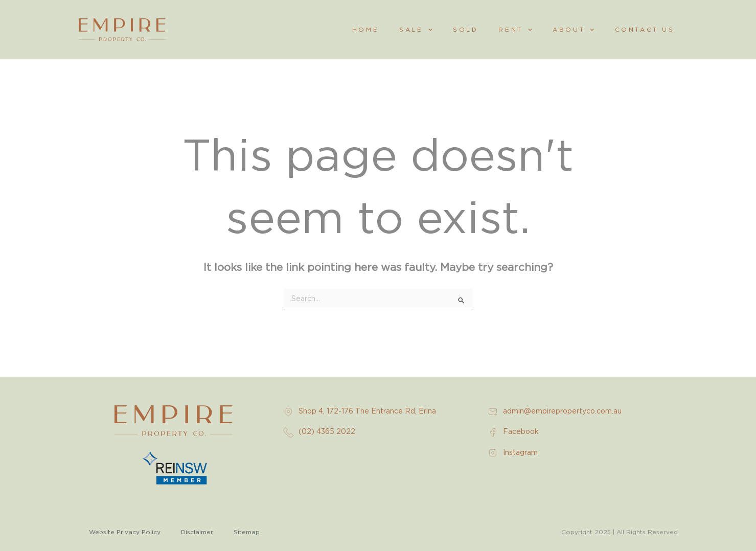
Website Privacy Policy (125, 532)
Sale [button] (416, 30)
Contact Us (645, 30)
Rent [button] (515, 30)
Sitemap (247, 532)
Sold (465, 30)
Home (365, 30)
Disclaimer (197, 532)
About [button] (573, 30)
